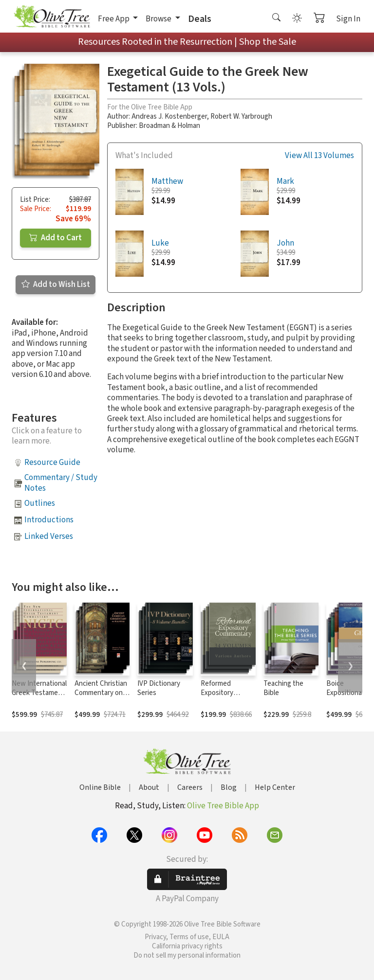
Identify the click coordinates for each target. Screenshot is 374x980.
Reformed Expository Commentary (220, 693)
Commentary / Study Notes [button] (61, 483)
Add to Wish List (56, 285)
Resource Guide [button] (52, 463)
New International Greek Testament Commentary (39, 693)
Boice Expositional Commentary (346, 693)
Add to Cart (56, 238)
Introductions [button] (49, 520)
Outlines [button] (40, 503)
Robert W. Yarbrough (241, 116)
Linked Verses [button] (49, 536)
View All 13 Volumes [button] (319, 156)
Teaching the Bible (283, 688)
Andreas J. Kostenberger (169, 116)
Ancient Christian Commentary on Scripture (101, 693)
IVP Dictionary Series (159, 688)
